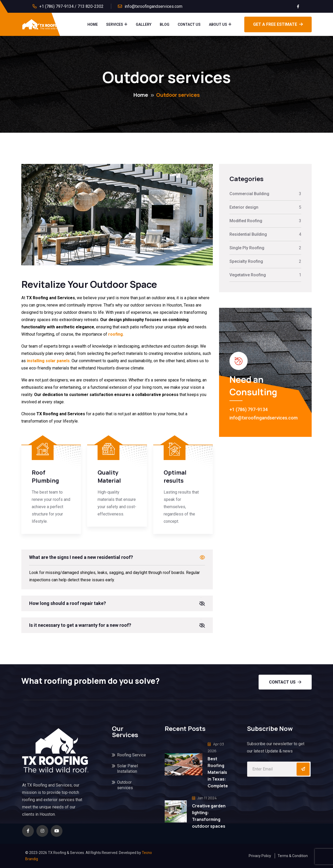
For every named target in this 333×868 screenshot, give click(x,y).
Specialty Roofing (246, 261)
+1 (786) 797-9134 (249, 409)
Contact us (285, 682)
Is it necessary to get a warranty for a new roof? (80, 625)
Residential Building (248, 234)
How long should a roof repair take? (68, 603)
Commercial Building (249, 194)
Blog (165, 24)
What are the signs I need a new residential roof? (81, 557)
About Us (218, 24)
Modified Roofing (246, 221)
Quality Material (109, 477)
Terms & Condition (293, 856)
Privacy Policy (260, 856)
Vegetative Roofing (248, 275)
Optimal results (175, 477)
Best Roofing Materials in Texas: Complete (218, 772)
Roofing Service (132, 755)
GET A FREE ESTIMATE (278, 24)
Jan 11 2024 (204, 798)
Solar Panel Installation (127, 769)
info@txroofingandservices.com (153, 6)
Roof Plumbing (45, 477)
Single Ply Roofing (247, 248)
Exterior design (244, 207)
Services (115, 24)
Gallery (144, 24)
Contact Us (189, 24)
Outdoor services (125, 785)
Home (93, 24)
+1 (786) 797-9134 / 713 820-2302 (71, 6)
